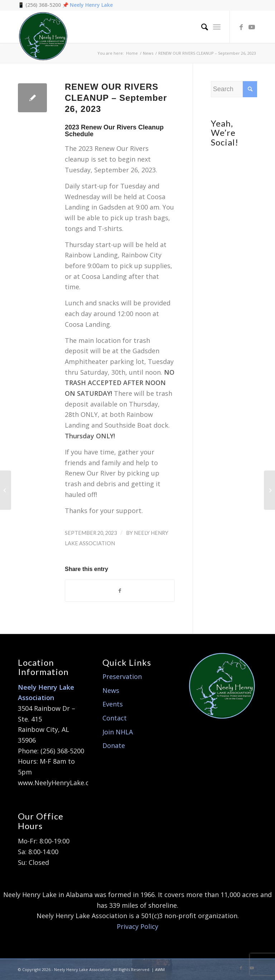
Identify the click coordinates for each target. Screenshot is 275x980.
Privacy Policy (137, 926)
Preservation (122, 676)
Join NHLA (118, 732)
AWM (160, 969)
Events (113, 704)
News (111, 690)
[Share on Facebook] (120, 591)
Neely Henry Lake (91, 5)
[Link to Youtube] (252, 27)
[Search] (201, 27)
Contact (115, 718)
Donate (114, 745)
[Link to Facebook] (241, 27)
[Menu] (217, 27)
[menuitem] (201, 27)
